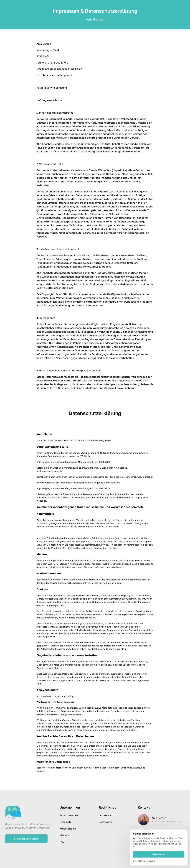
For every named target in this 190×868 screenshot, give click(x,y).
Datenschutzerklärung (144, 861)
